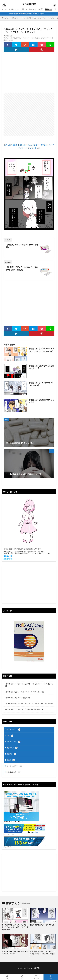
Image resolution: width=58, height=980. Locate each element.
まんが (43, 38)
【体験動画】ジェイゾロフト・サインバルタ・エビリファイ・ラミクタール (29, 704)
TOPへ (51, 977)
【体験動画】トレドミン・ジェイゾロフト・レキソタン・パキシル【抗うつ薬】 (29, 685)
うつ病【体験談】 (14, 766)
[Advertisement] (29, 73)
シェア (22, 977)
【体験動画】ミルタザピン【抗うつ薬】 (18, 698)
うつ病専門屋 (29, 4)
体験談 (41, 9)
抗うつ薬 (10, 40)
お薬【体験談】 (14, 772)
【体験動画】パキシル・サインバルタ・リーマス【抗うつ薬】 (25, 692)
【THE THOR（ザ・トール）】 (13, 822)
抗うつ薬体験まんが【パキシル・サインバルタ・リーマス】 (15, 953)
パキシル (37, 38)
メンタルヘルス (31, 9)
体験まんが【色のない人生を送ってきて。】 (42, 367)
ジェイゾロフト (10, 38)
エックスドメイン (9, 847)
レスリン (48, 38)
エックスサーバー (9, 834)
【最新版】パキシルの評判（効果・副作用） (22, 246)
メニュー (36, 977)
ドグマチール (29, 38)
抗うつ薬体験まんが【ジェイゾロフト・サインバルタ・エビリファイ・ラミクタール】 (15, 927)
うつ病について (13, 9)
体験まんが (49, 9)
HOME (6, 18)
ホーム (4, 9)
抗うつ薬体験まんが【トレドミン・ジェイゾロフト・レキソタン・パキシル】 (43, 954)
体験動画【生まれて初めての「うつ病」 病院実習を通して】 (24, 709)
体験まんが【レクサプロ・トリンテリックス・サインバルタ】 (42, 350)
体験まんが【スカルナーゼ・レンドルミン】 (42, 384)
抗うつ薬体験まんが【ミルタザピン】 (43, 925)
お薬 (22, 9)
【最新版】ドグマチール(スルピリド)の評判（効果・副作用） (22, 268)
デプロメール (20, 38)
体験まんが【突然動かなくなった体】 (42, 401)
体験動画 (11, 754)
